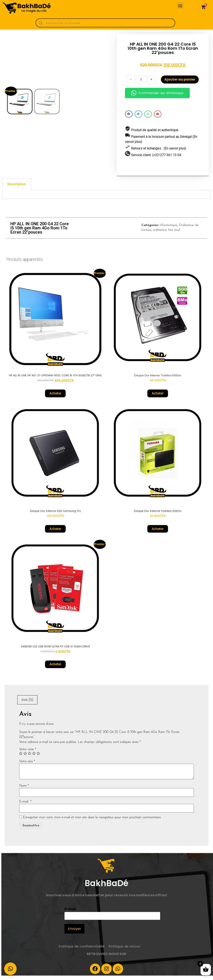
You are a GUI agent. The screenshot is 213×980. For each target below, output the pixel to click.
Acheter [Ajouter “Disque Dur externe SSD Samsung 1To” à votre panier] (55, 533)
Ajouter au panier (180, 81)
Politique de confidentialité (82, 951)
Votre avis (27, 765)
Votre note (28, 753)
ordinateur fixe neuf (167, 234)
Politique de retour (124, 951)
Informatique (168, 229)
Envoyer (74, 933)
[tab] (17, 188)
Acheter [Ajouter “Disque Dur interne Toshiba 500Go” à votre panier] (158, 397)
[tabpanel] (106, 198)
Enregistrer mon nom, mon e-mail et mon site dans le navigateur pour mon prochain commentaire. (92, 821)
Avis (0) (27, 704)
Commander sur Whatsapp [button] (157, 95)
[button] (180, 6)
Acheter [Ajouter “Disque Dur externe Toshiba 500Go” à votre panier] (158, 533)
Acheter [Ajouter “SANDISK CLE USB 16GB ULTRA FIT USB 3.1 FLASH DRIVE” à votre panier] (55, 668)
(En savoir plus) (175, 150)
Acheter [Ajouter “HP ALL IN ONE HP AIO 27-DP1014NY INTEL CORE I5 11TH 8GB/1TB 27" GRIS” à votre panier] (55, 397)
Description (17, 188)
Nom (24, 790)
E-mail (25, 806)
